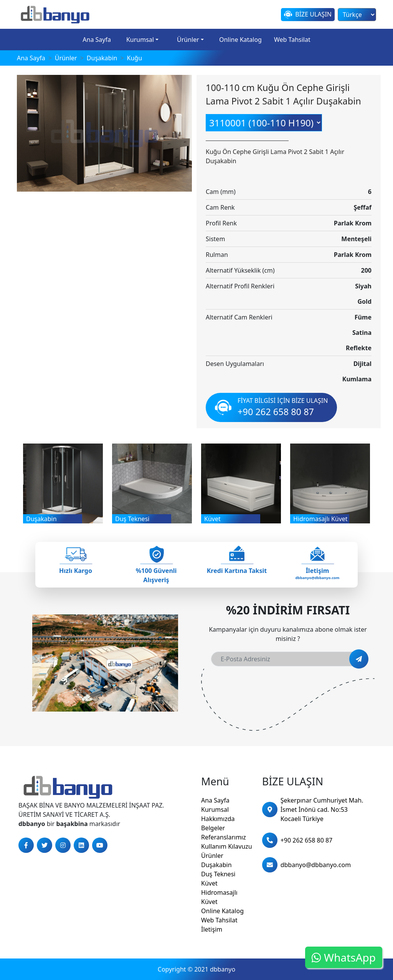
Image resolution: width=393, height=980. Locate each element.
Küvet (209, 883)
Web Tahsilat (292, 40)
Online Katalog (240, 40)
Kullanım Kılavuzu (227, 846)
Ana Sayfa (97, 40)
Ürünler (188, 40)
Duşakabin (216, 865)
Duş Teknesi (218, 874)
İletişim (212, 929)
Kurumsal (140, 40)
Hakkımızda (218, 819)
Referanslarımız (224, 837)
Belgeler (213, 828)
